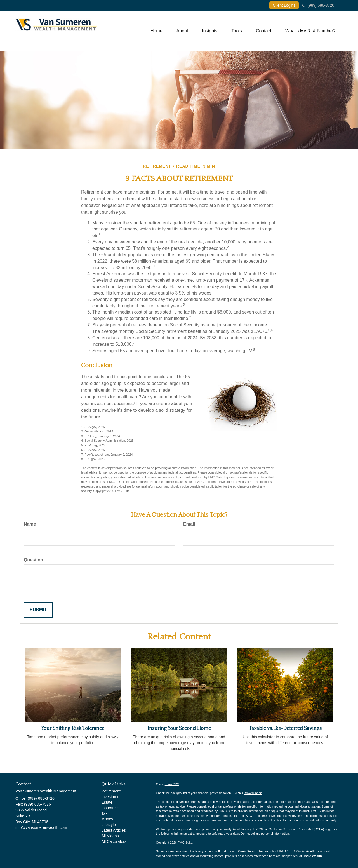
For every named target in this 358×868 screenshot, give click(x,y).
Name (30, 524)
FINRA (282, 851)
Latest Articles (114, 830)
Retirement (111, 791)
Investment (111, 797)
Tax (105, 813)
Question (33, 560)
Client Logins (284, 5)
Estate (107, 802)
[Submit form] (38, 610)
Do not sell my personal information (265, 834)
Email (189, 524)
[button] (182, 31)
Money (107, 819)
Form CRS (172, 784)
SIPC (291, 851)
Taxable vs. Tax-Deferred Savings (285, 728)
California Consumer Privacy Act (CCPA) (296, 829)
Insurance (110, 808)
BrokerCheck (253, 793)
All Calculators (114, 841)
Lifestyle (109, 825)
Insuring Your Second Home (179, 728)
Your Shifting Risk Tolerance (73, 728)
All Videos (110, 836)
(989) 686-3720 (318, 5)
